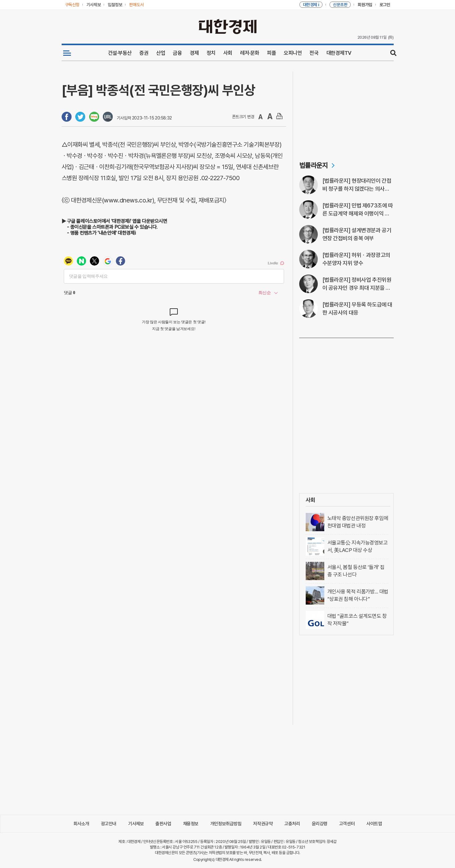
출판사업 (163, 824)
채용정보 (191, 824)
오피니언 (293, 53)
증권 (144, 53)
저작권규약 (263, 824)
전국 (314, 53)
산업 (161, 53)
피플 (271, 53)
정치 (211, 53)
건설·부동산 (120, 53)
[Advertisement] (346, 110)
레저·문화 (250, 53)
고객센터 (347, 824)
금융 (177, 53)
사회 (228, 53)
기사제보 (136, 824)
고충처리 (292, 824)
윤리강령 (320, 824)
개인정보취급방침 (226, 824)
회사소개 (81, 824)
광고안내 (109, 824)
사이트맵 (374, 824)
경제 (194, 53)
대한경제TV (339, 53)
